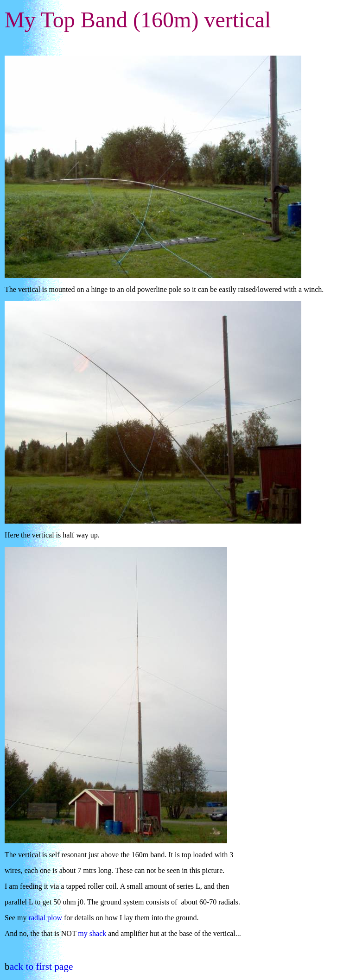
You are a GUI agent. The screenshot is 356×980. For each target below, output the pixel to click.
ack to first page (41, 967)
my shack (92, 933)
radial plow (45, 918)
